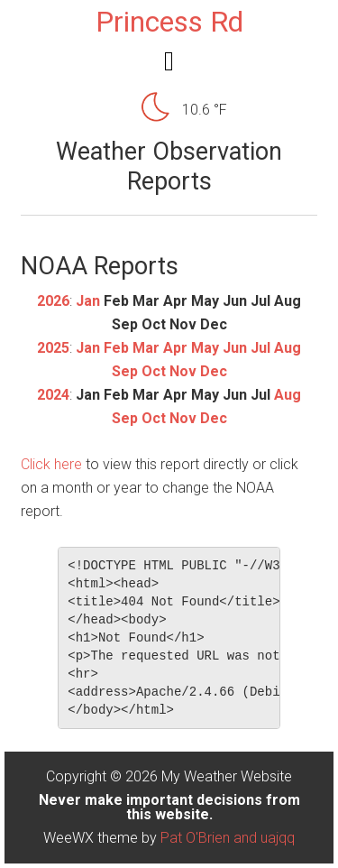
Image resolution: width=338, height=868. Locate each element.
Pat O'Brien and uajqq (228, 838)
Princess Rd (169, 22)
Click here (51, 464)
